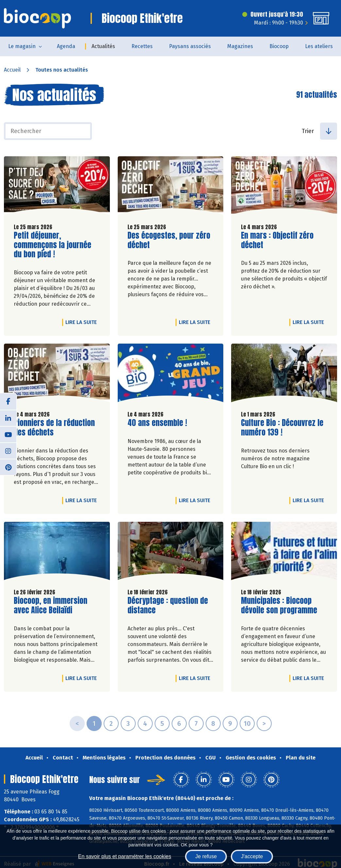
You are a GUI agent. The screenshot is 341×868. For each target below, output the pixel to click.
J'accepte (252, 856)
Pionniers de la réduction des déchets (54, 428)
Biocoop (279, 46)
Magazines (240, 46)
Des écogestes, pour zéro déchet (169, 240)
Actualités (103, 46)
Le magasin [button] (22, 46)
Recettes (142, 46)
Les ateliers (319, 46)
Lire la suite (83, 322)
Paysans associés (190, 46)
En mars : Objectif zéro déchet (278, 240)
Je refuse (206, 856)
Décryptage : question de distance (168, 605)
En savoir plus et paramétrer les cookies (125, 856)
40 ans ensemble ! (157, 423)
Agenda (66, 46)
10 (247, 723)
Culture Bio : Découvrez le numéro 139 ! (282, 428)
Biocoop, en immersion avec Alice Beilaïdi (51, 605)
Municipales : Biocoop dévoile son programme (279, 605)
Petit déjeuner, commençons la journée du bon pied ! (52, 245)
